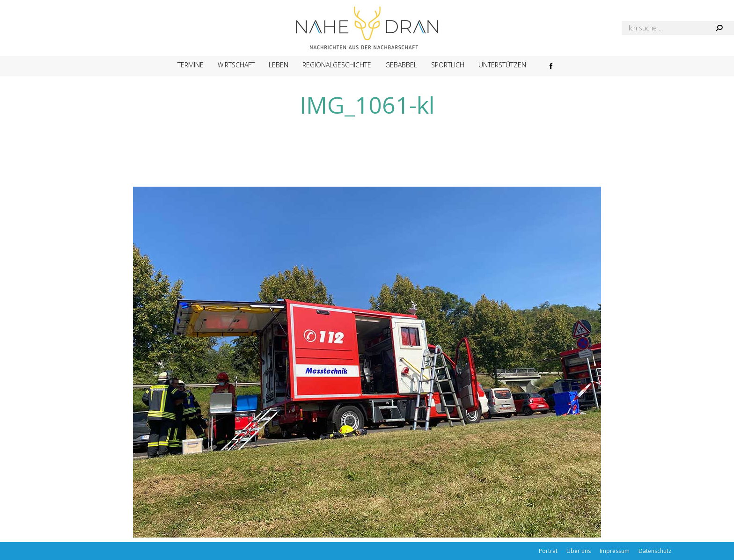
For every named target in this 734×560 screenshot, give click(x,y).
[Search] (678, 28)
